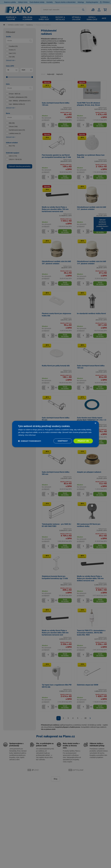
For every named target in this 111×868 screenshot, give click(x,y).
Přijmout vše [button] (83, 441)
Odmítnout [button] (63, 441)
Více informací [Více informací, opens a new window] (30, 435)
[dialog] (55, 434)
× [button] (95, 423)
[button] (30, 441)
